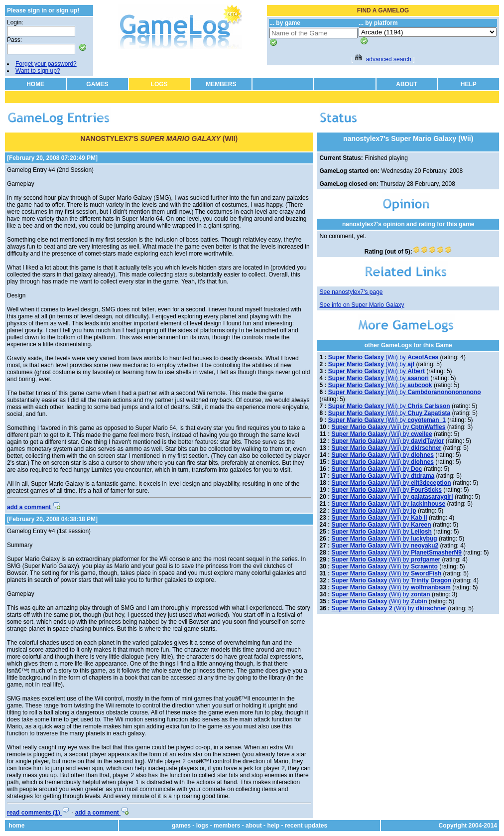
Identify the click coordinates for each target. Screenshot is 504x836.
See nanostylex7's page (351, 292)
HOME (35, 84)
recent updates (306, 826)
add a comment (34, 507)
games (181, 826)
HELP (469, 84)
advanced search (389, 59)
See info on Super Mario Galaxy (362, 305)
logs (202, 826)
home (16, 826)
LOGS (159, 84)
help (273, 826)
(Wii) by (383, 357)
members (227, 826)
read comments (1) (38, 813)
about (254, 826)
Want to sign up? (38, 71)
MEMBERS (221, 84)
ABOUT (407, 84)
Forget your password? (46, 64)
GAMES (97, 84)
